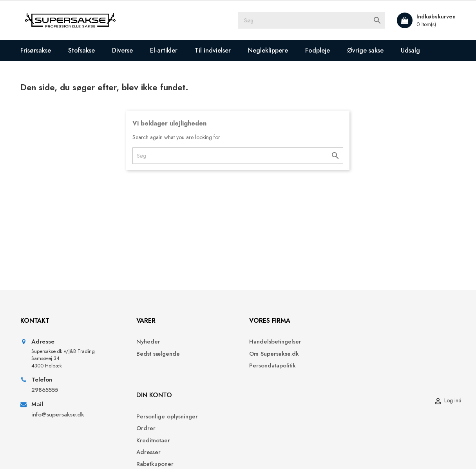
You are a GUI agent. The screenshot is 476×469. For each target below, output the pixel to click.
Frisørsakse (36, 50)
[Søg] (313, 20)
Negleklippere (268, 50)
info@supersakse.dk (59, 415)
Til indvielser (213, 50)
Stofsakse (82, 50)
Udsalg (411, 50)
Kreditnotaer (373, 366)
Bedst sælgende (154, 354)
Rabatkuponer (374, 390)
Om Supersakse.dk (269, 354)
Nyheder (144, 343)
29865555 (45, 390)
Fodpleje (318, 50)
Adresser (368, 378)
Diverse (123, 50)
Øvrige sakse (366, 50)
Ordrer (365, 354)
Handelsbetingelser (270, 343)
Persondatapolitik (267, 366)
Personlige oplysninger (386, 343)
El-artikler (164, 50)
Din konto (374, 321)
